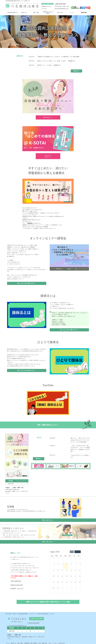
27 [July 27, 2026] (58, 558)
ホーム (8, 643)
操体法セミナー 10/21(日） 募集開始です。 (50, 65)
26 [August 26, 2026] (67, 582)
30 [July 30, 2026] (71, 558)
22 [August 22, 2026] (80, 576)
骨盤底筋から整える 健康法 (48, 12)
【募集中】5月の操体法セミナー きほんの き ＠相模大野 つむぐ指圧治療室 (58, 57)
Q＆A (50, 643)
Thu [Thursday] (70, 556)
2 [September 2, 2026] (67, 588)
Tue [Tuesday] (61, 556)
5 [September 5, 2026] (80, 588)
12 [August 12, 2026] (67, 570)
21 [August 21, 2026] (75, 576)
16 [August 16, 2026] (53, 576)
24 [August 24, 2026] (58, 582)
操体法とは (24, 12)
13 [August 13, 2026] (71, 570)
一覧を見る (76, 71)
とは (15, 643)
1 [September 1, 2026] (63, 588)
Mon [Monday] (57, 556)
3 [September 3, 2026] (71, 588)
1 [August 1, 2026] (80, 558)
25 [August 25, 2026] (62, 582)
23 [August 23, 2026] (53, 582)
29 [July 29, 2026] (67, 558)
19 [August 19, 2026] (67, 576)
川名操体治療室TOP (12, 12)
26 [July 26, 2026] (53, 558)
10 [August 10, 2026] (58, 570)
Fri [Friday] (74, 556)
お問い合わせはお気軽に (36, 619)
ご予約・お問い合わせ (47, 4)
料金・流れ (60, 12)
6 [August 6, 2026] (71, 564)
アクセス (72, 12)
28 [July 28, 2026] (62, 558)
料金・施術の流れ (43, 643)
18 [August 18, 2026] (62, 576)
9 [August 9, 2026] (54, 570)
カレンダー (8, 491)
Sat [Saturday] (78, 556)
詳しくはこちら (48, 520)
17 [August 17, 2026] (58, 576)
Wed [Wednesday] (65, 556)
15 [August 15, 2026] (80, 570)
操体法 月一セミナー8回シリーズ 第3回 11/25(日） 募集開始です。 (57, 61)
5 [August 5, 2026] (67, 564)
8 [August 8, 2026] (80, 564)
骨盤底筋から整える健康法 (31, 643)
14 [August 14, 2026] (75, 570)
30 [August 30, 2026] (53, 588)
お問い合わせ (62, 643)
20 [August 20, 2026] (71, 576)
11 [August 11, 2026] (62, 570)
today (72, 552)
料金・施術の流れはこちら (48, 425)
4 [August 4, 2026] (63, 564)
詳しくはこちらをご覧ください (27, 283)
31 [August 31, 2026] (58, 588)
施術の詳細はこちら (48, 117)
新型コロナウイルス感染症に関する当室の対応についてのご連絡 (48, 602)
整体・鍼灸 (36, 12)
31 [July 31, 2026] (75, 558)
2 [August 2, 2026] (54, 564)
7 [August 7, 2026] (76, 564)
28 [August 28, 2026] (75, 582)
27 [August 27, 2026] (71, 582)
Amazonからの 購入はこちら (48, 156)
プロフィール (67, 535)
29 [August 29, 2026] (80, 582)
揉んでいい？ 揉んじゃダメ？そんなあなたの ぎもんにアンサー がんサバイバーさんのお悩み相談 (80, 440)
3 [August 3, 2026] (58, 564)
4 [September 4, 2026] (76, 588)
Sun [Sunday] (52, 556)
